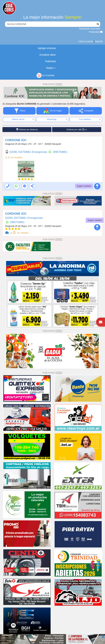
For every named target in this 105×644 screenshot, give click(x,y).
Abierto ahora (23, 119)
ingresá (99, 41)
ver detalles (15, 157)
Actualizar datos (47, 55)
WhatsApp (57, 119)
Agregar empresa (47, 48)
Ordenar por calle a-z (77, 129)
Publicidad (96, 32)
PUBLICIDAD (53, 84)
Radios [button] (51, 68)
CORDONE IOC (16, 140)
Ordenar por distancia (27, 129)
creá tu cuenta (86, 41)
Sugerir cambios (84, 186)
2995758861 (60, 152)
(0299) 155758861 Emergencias (29, 152)
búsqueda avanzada (90, 29)
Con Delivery (90, 119)
